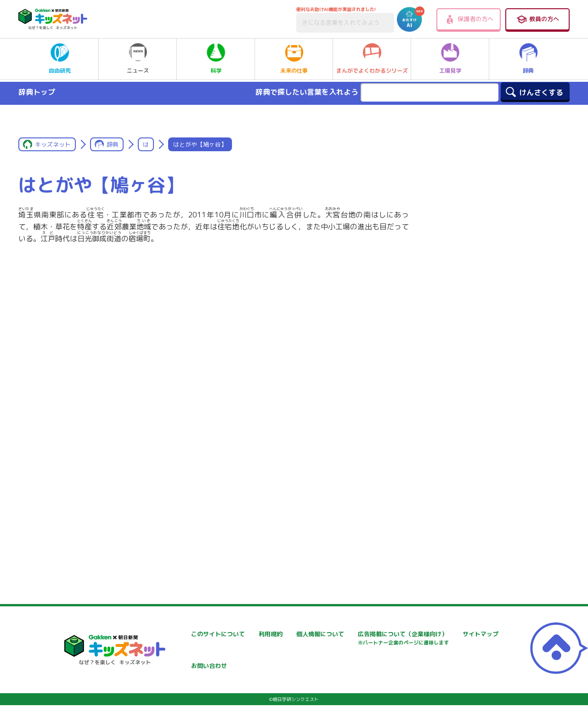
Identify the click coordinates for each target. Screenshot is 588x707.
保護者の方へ (469, 19)
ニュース (138, 59)
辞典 (528, 59)
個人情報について (398, 634)
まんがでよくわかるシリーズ (372, 59)
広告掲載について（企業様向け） (200, 663)
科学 (216, 59)
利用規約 (275, 634)
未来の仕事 (294, 59)
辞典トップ (37, 92)
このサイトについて (181, 634)
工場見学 (450, 59)
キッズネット (53, 144)
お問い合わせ (392, 659)
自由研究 (60, 59)
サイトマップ (282, 659)
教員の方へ (537, 19)
